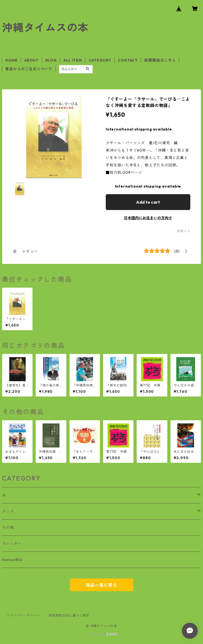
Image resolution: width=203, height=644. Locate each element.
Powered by (102, 634)
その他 (8, 528)
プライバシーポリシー (23, 615)
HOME (11, 60)
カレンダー (12, 544)
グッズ (8, 511)
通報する (184, 231)
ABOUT (31, 60)
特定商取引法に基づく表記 (69, 615)
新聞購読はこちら (160, 60)
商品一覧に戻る (101, 585)
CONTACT (128, 60)
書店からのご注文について (29, 69)
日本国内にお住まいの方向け (148, 218)
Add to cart (148, 202)
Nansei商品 (12, 560)
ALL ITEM (73, 60)
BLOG (51, 60)
